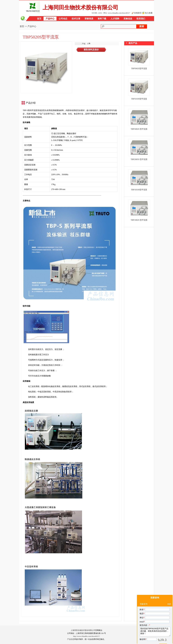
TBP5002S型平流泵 (139, 69)
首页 (39, 19)
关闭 (169, 597)
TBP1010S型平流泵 (139, 99)
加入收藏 (149, 13)
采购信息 (128, 19)
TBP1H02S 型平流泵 (139, 220)
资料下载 (102, 19)
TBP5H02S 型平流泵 (139, 129)
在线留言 (138, 13)
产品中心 (50, 19)
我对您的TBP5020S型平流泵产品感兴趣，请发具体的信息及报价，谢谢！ (155, 625)
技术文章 (76, 19)
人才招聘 (115, 19)
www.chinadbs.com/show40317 (119, 13)
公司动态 (63, 19)
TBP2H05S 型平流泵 (139, 159)
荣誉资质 (89, 19)
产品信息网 (72, 639)
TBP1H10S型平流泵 (139, 190)
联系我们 (141, 19)
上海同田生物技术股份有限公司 (83, 630)
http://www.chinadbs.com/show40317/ (86, 636)
